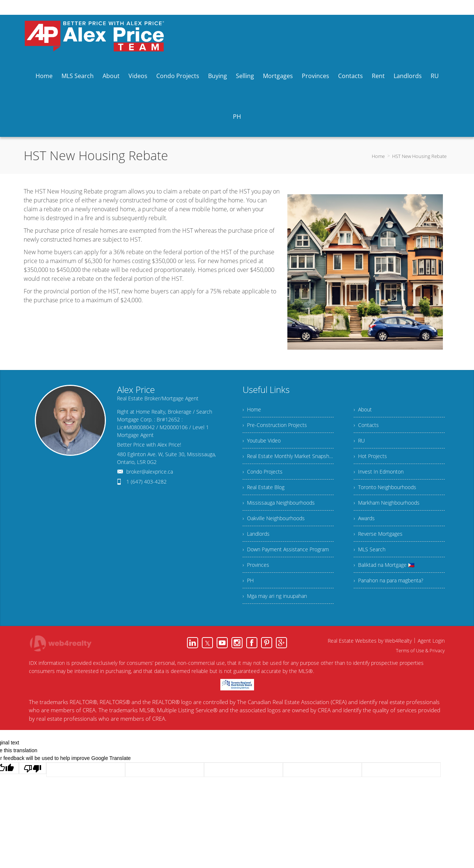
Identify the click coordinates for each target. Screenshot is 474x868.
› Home (252, 409)
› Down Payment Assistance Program (286, 549)
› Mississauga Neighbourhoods (279, 503)
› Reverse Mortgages (378, 534)
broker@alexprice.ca (150, 472)
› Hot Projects (370, 456)
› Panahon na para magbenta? (388, 580)
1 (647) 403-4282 (146, 482)
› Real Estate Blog (263, 487)
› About (363, 409)
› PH (248, 580)
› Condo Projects (263, 472)
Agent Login (431, 641)
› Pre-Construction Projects (275, 425)
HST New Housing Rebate (419, 156)
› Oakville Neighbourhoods (274, 518)
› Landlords (256, 534)
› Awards (364, 518)
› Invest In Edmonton (379, 472)
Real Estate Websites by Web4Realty (370, 641)
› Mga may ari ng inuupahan (275, 596)
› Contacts (366, 425)
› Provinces (256, 565)
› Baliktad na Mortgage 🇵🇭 (384, 565)
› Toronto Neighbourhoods (385, 487)
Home (378, 156)
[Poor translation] (33, 768)
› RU (359, 440)
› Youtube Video (262, 440)
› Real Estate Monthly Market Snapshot (288, 456)
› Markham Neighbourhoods (387, 503)
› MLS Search (370, 549)
